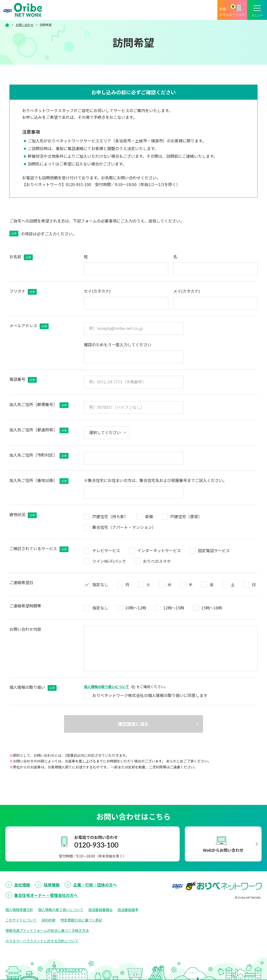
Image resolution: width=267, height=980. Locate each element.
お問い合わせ (25, 25)
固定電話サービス (214, 550)
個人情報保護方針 (19, 910)
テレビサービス (106, 550)
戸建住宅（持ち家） (110, 516)
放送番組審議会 (100, 910)
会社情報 (22, 885)
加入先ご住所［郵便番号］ (39, 405)
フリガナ (23, 291)
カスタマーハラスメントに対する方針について (42, 941)
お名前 (21, 257)
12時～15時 (174, 608)
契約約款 (49, 920)
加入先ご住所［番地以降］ (39, 481)
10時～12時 (136, 608)
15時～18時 (212, 608)
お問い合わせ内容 (25, 629)
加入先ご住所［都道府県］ (39, 430)
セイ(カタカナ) (97, 291)
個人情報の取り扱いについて (61, 910)
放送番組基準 (128, 910)
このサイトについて (21, 920)
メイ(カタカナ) (187, 291)
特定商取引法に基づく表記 (81, 920)
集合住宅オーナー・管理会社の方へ (46, 895)
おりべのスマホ (157, 561)
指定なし (100, 584)
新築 (149, 516)
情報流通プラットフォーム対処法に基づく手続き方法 (47, 930)
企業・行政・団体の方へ (95, 885)
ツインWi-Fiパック (109, 561)
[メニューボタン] (257, 10)
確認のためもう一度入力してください (118, 345)
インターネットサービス (159, 550)
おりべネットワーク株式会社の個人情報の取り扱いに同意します (150, 695)
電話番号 (23, 379)
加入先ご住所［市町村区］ (39, 455)
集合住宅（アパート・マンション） (124, 527)
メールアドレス (29, 326)
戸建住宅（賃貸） (186, 516)
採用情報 (52, 885)
